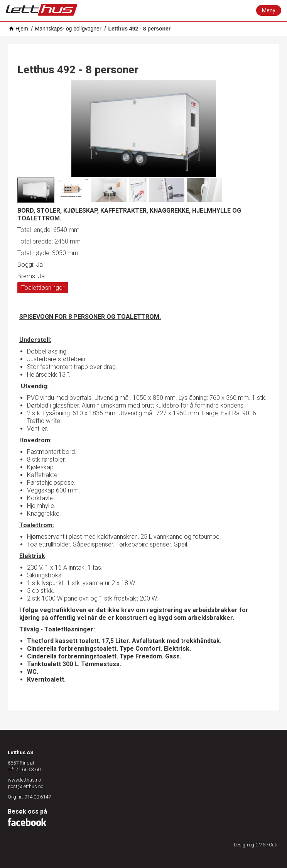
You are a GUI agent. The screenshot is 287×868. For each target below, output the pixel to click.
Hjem (22, 29)
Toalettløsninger (43, 288)
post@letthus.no (25, 786)
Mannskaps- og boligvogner (68, 29)
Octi (273, 845)
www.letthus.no (24, 780)
